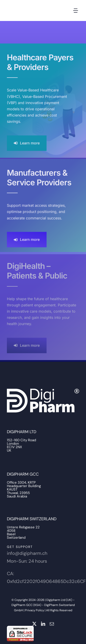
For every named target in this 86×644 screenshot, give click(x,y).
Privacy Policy (35, 610)
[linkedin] (43, 624)
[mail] (52, 624)
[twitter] (34, 624)
